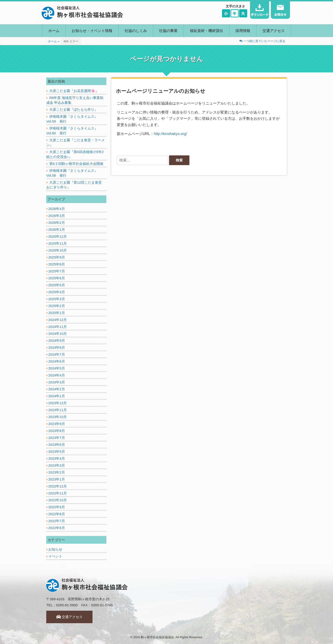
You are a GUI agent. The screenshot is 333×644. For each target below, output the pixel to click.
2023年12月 (58, 403)
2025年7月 (57, 271)
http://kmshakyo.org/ (170, 134)
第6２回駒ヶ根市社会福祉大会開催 (76, 164)
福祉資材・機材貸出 (207, 31)
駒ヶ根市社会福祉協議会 (157, 637)
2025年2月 (57, 306)
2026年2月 (57, 223)
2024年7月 (57, 354)
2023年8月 (57, 431)
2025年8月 (57, 264)
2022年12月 (58, 486)
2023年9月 (57, 424)
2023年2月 (57, 472)
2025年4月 (57, 292)
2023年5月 (57, 451)
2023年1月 (57, 479)
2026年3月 (57, 216)
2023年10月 (58, 417)
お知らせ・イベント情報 (92, 31)
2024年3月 (57, 382)
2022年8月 (57, 514)
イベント (55, 556)
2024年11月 (58, 327)
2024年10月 (58, 334)
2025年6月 (57, 278)
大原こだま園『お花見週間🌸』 (74, 91)
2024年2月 (57, 389)
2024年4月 (57, 375)
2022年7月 (57, 521)
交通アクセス (274, 31)
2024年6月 (57, 361)
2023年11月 (58, 410)
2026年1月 (57, 230)
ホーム (54, 31)
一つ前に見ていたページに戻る (262, 41)
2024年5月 (57, 368)
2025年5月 (57, 285)
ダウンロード (260, 10)
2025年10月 (58, 250)
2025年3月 (57, 299)
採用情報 (243, 31)
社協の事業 (168, 31)
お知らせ (55, 549)
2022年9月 (57, 507)
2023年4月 (57, 458)
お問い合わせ (280, 10)
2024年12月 (58, 320)
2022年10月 (58, 500)
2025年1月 (57, 313)
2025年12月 (58, 236)
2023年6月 (57, 445)
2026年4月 (57, 209)
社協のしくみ (136, 31)
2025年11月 (58, 243)
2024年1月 (57, 396)
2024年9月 (57, 340)
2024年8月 (57, 347)
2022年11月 (58, 493)
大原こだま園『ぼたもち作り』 (74, 109)
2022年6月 (57, 528)
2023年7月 (57, 438)
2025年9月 (57, 257)
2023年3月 (57, 465)
